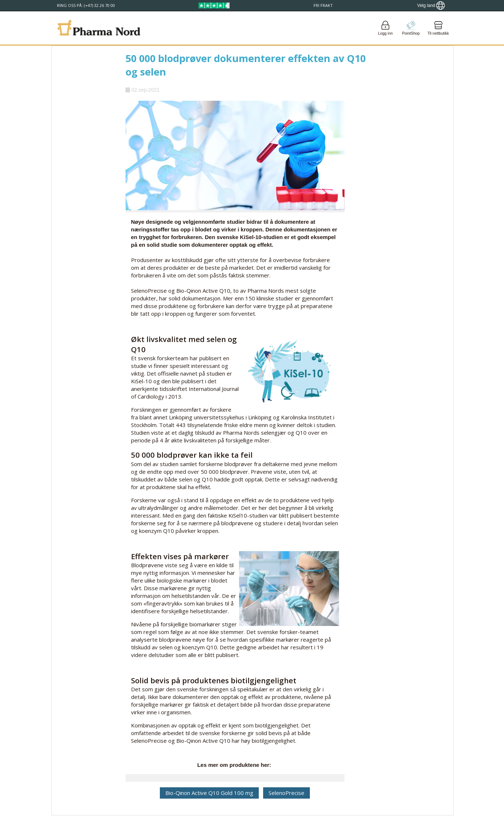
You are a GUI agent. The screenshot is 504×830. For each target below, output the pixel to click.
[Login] (385, 28)
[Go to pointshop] (411, 28)
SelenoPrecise (286, 793)
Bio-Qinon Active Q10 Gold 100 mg (209, 793)
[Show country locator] (431, 5)
